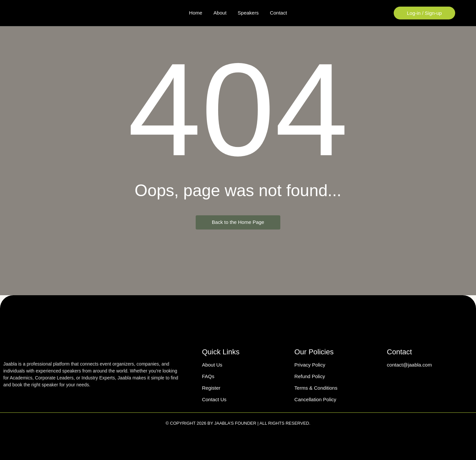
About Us (212, 365)
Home (196, 13)
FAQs (208, 376)
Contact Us (214, 399)
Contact (278, 13)
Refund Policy (310, 376)
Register (211, 388)
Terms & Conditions (316, 388)
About (220, 13)
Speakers (248, 13)
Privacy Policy (310, 365)
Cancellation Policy (316, 399)
